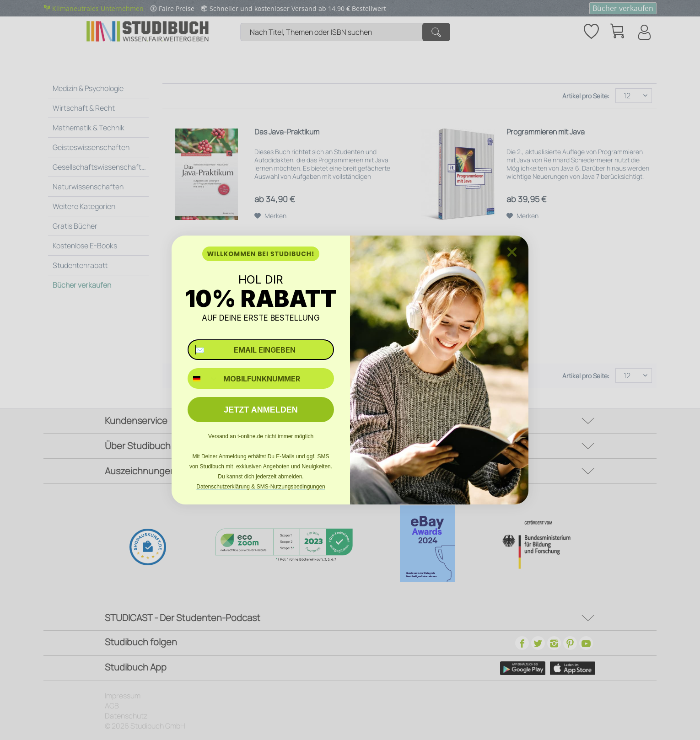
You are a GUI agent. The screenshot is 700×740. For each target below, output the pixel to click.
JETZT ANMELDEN (261, 410)
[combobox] (203, 378)
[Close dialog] (512, 252)
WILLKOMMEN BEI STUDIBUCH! (261, 254)
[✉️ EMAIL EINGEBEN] (261, 350)
